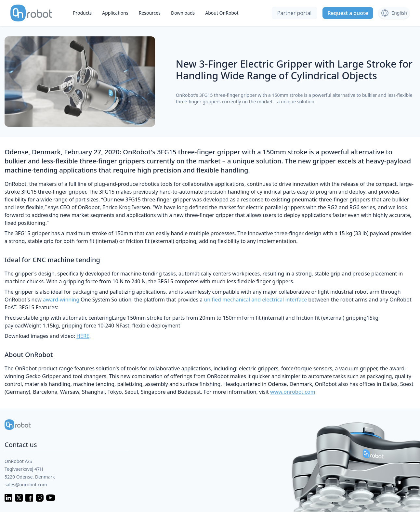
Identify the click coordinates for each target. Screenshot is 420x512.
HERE (83, 336)
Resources (150, 13)
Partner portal (295, 13)
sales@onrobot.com (26, 485)
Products (82, 13)
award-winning (61, 300)
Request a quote (348, 13)
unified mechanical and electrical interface (255, 300)
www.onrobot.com (293, 392)
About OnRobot (222, 13)
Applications (115, 13)
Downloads (183, 13)
